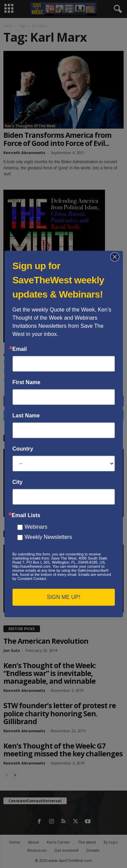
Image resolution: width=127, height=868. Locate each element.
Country (23, 449)
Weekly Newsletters (48, 537)
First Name (27, 382)
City (18, 482)
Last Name (26, 416)
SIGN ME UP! (63, 597)
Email (20, 349)
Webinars (36, 527)
